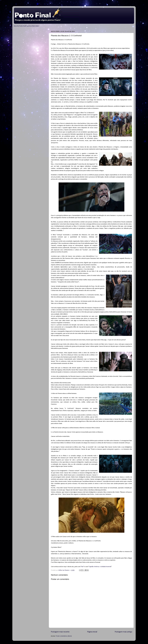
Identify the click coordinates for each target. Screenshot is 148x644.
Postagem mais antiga (123, 632)
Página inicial (92, 632)
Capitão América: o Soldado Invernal (100, 567)
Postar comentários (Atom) (64, 636)
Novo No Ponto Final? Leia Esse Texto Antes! (27, 26)
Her (82, 567)
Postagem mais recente (60, 632)
